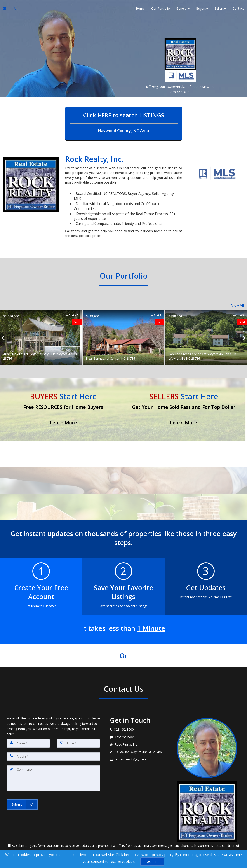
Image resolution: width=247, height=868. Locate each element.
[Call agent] (14, 9)
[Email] (78, 743)
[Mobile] (53, 756)
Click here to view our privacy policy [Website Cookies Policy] (145, 855)
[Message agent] (140, 737)
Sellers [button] (220, 9)
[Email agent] (140, 759)
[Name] (28, 743)
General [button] (183, 9)
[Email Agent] (7, 9)
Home (140, 9)
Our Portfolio (161, 9)
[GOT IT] (152, 862)
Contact (238, 9)
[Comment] (53, 778)
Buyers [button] (202, 9)
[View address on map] (140, 751)
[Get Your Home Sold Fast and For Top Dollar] (184, 409)
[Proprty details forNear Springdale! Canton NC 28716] (123, 337)
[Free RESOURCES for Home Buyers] (63, 409)
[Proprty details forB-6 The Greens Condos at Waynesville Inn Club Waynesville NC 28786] (206, 337)
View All (237, 305)
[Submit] (22, 804)
